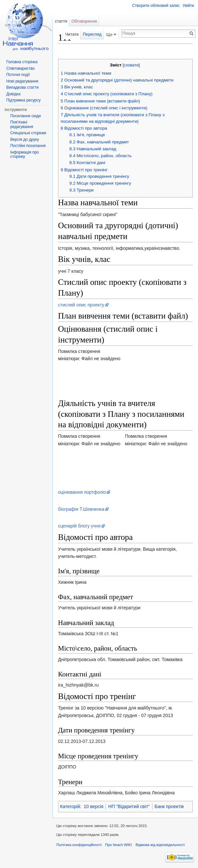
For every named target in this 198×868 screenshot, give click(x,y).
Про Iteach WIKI (119, 845)
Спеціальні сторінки (28, 133)
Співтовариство (20, 68)
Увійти (188, 6)
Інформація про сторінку (24, 155)
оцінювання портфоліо (82, 492)
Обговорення (84, 21)
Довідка (13, 94)
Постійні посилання (28, 146)
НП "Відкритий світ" (129, 806)
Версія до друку (25, 139)
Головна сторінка (22, 62)
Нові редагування (22, 81)
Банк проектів (169, 806)
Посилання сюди (25, 116)
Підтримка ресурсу (23, 100)
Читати (72, 34)
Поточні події (18, 75)
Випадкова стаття (22, 87)
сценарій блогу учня (79, 526)
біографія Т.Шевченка (81, 509)
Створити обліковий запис (156, 6)
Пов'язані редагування (22, 124)
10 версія (93, 806)
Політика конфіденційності (79, 845)
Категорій (70, 806)
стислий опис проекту (81, 305)
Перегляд (92, 34)
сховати (131, 65)
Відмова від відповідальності (160, 845)
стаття (61, 21)
